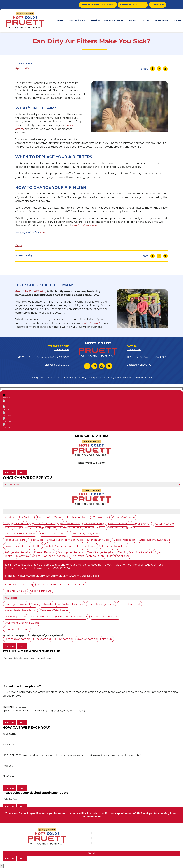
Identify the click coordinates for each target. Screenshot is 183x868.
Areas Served (162, 20)
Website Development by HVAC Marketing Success (125, 378)
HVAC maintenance (84, 225)
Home (60, 20)
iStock (44, 232)
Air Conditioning (78, 20)
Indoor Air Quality (114, 20)
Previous (9, 472)
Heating (95, 20)
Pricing (132, 20)
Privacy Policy (86, 378)
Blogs (19, 245)
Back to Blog (24, 63)
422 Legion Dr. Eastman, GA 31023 (146, 357)
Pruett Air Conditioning (31, 291)
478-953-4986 (102, 4)
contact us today (92, 323)
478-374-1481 (134, 4)
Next (22, 472)
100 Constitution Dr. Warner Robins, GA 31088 (43, 357)
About (146, 20)
